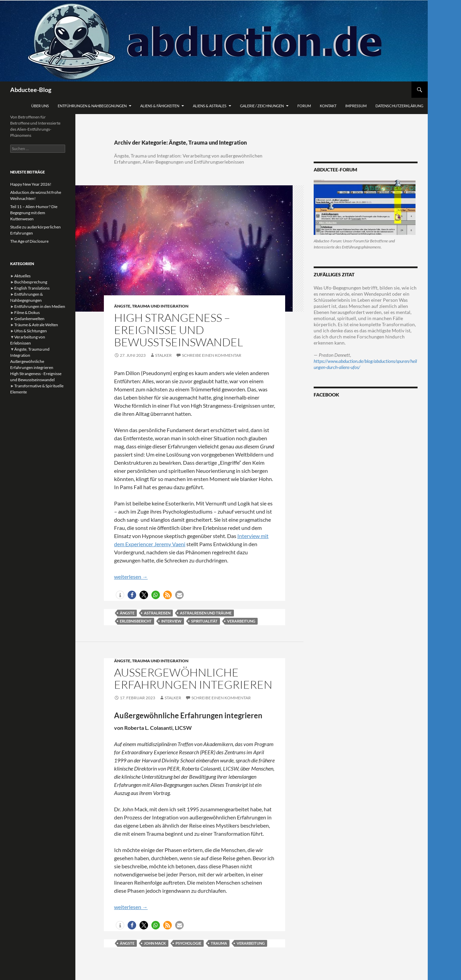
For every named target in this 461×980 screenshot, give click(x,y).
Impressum (356, 106)
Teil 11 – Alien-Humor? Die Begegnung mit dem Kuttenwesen (34, 213)
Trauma (219, 943)
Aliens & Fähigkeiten (160, 106)
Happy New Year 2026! (31, 184)
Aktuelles (22, 276)
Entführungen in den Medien (40, 306)
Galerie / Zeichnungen (262, 106)
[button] (120, 595)
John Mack (155, 943)
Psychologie (188, 943)
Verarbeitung (241, 621)
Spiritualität (204, 621)
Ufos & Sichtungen (31, 331)
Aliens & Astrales (210, 106)
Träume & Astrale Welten (36, 325)
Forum (304, 106)
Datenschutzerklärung (399, 106)
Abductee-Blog (31, 90)
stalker (163, 355)
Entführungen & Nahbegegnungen (92, 106)
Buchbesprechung (31, 282)
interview (171, 621)
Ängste (127, 613)
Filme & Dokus (27, 312)
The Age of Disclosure (29, 241)
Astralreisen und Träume (206, 613)
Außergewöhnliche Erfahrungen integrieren (193, 678)
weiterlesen (131, 577)
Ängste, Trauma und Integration (151, 306)
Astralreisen (157, 613)
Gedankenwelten (29, 319)
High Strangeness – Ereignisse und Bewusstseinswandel (179, 330)
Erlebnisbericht (136, 621)
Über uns (40, 106)
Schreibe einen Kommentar (212, 355)
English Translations (32, 288)
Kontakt (328, 106)
